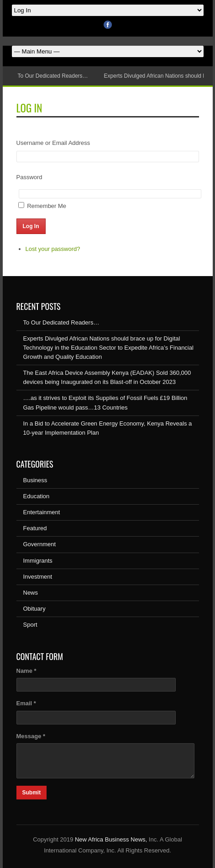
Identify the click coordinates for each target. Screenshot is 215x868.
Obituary (34, 609)
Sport (30, 625)
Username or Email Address (53, 143)
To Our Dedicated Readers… (53, 76)
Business (35, 480)
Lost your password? (53, 249)
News (31, 593)
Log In (31, 226)
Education (37, 496)
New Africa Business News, (111, 839)
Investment (38, 577)
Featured (35, 528)
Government (40, 544)
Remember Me (47, 206)
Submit (32, 793)
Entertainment (42, 512)
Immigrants (38, 561)
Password (29, 177)
